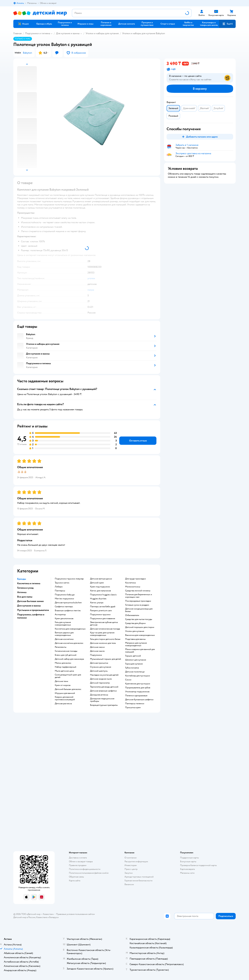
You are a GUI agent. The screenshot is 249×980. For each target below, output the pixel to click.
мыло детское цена (64, 671)
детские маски (97, 647)
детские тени (61, 681)
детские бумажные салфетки (139, 700)
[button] (227, 24)
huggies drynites (98, 599)
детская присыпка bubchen (68, 603)
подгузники (96, 655)
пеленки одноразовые (136, 696)
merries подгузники (64, 599)
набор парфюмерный (66, 667)
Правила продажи (78, 865)
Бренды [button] (22, 579)
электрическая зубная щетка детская (104, 624)
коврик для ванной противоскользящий (65, 698)
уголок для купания (135, 631)
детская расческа (63, 704)
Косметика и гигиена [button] (29, 583)
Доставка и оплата (78, 858)
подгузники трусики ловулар (69, 579)
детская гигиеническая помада (105, 629)
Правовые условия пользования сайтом (75, 914)
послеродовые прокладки (138, 601)
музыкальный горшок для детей (106, 659)
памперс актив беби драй (103, 607)
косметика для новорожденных (70, 629)
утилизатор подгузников (137, 692)
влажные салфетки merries (68, 611)
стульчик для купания (101, 667)
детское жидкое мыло (101, 679)
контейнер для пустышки (138, 676)
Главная (17, 33)
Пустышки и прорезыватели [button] (33, 610)
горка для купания (134, 664)
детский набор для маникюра (69, 659)
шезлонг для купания (136, 660)
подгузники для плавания (103, 619)
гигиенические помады (66, 651)
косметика (130, 583)
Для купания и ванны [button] (29, 606)
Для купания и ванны (68, 33)
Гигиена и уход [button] (25, 588)
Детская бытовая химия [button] (30, 601)
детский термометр (100, 683)
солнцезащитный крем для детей (68, 676)
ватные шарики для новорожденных (64, 634)
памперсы (60, 591)
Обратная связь (76, 877)
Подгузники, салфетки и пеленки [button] (31, 616)
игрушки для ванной (65, 693)
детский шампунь (99, 671)
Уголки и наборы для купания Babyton (144, 33)
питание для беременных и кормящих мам (139, 596)
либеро (59, 587)
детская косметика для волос (69, 643)
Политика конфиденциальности (85, 869)
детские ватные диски (101, 579)
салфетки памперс (64, 607)
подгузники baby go (65, 595)
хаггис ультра (97, 603)
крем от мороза (63, 685)
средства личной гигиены (138, 591)
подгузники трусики (100, 615)
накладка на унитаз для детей (104, 675)
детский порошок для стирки (140, 627)
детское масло (97, 651)
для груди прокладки (135, 579)
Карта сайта (75, 881)
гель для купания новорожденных (63, 624)
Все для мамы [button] (25, 597)
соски (128, 680)
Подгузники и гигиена (38, 33)
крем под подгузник (100, 587)
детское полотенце (135, 672)
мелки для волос (63, 663)
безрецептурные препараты (104, 705)
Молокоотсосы (133, 587)
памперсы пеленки (135, 704)
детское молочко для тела (103, 643)
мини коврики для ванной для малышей (140, 651)
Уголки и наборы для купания (102, 33)
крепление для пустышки (138, 684)
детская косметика (64, 639)
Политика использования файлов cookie (89, 873)
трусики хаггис (62, 583)
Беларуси (54, 917)
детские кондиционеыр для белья (139, 610)
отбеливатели (132, 615)
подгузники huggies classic (103, 595)
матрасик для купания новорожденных (136, 644)
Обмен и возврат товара (81, 861)
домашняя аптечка (99, 695)
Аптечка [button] (22, 592)
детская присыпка (99, 663)
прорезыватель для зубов (138, 688)
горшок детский (133, 656)
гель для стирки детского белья (105, 639)
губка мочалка (132, 668)
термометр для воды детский (104, 687)
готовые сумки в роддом (137, 605)
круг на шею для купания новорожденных (102, 634)
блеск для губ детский (66, 655)
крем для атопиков (64, 619)
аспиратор (60, 615)
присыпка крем (133, 708)
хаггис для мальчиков (100, 591)
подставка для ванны (135, 639)
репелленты (61, 647)
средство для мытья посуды (139, 619)
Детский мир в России (24, 917)
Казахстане (42, 917)
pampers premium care (101, 611)
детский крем (97, 583)
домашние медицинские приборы (102, 700)
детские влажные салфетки (103, 691)
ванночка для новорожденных (140, 635)
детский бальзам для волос (68, 689)
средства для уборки (135, 623)
